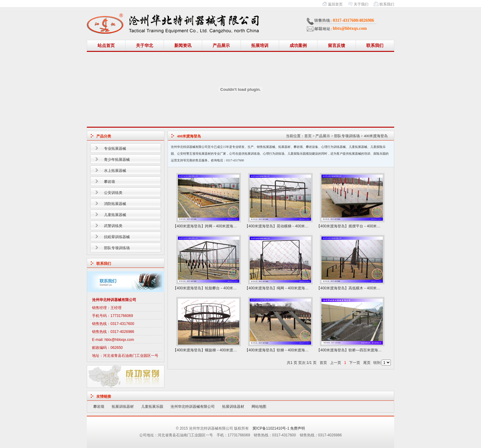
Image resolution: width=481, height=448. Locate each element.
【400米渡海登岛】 (189, 226)
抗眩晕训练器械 (117, 237)
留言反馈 (337, 46)
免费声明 (298, 428)
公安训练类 (113, 193)
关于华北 (144, 46)
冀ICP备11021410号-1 (271, 428)
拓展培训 (260, 46)
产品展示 (221, 46)
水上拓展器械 (115, 171)
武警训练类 (113, 226)
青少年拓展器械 (117, 160)
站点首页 (106, 46)
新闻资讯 (183, 46)
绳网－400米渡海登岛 (294, 288)
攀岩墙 (110, 182)
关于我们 (361, 4)
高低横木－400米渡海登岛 (370, 288)
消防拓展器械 (115, 204)
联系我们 (387, 4)
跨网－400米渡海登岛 (223, 226)
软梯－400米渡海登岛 (294, 350)
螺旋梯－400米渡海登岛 (225, 350)
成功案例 (298, 46)
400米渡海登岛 (376, 136)
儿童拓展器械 (115, 215)
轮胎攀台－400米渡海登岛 (226, 288)
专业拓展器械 (115, 149)
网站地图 (259, 407)
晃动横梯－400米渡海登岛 (298, 226)
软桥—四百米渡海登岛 (367, 350)
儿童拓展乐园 (152, 407)
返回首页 (335, 4)
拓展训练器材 (123, 407)
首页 (308, 136)
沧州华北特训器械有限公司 (193, 407)
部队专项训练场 (117, 248)
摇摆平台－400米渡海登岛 (370, 226)
